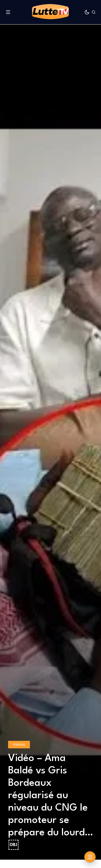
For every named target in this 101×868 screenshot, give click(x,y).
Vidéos (19, 744)
